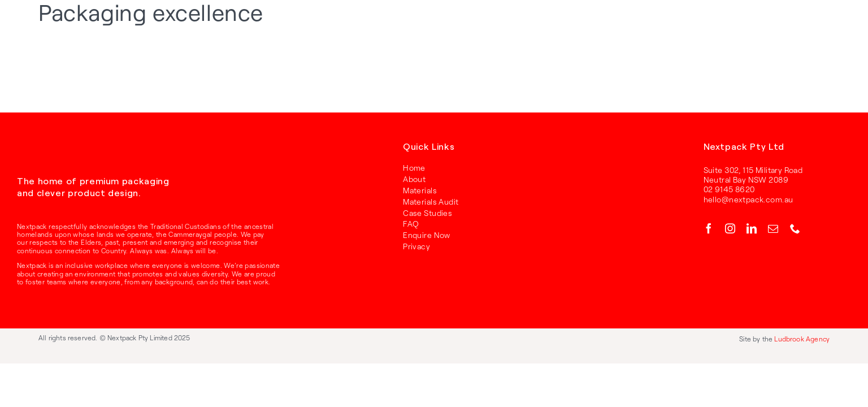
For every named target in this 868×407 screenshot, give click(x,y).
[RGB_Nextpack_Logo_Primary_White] (51, 148)
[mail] (773, 228)
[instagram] (730, 228)
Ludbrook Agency (802, 339)
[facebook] (709, 228)
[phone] (795, 228)
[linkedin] (752, 228)
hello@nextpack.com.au (748, 200)
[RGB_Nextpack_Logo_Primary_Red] (76, 23)
